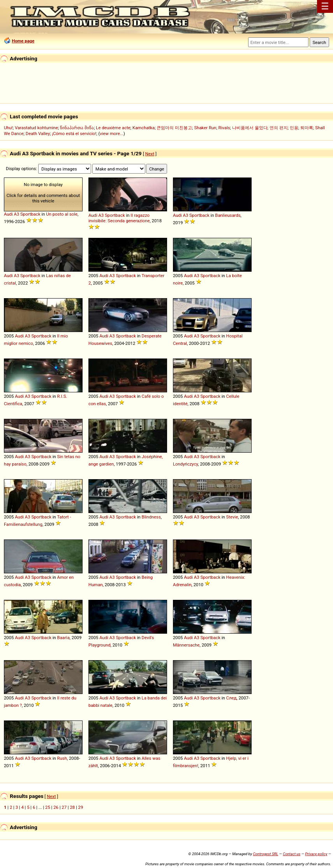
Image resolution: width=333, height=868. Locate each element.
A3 (17, 214)
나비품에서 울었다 (250, 128)
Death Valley (38, 134)
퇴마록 (307, 128)
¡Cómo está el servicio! (74, 134)
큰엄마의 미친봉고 (174, 128)
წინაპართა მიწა (77, 128)
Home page (23, 41)
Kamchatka (144, 128)
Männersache (186, 645)
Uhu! (8, 128)
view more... (112, 134)
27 (64, 807)
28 (72, 807)
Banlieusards (228, 215)
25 (48, 807)
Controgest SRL (265, 854)
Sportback (30, 214)
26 (56, 807)
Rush (62, 758)
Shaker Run (205, 128)
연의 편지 (279, 128)
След (232, 698)
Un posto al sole (62, 214)
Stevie (232, 517)
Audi (8, 214)
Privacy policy (316, 854)
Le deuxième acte (113, 128)
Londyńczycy (185, 464)
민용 (294, 128)
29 (81, 807)
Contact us (292, 854)
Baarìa (63, 638)
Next (150, 154)
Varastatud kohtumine (36, 128)
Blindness (151, 517)
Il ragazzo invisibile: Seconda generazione (119, 218)
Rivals (224, 128)
